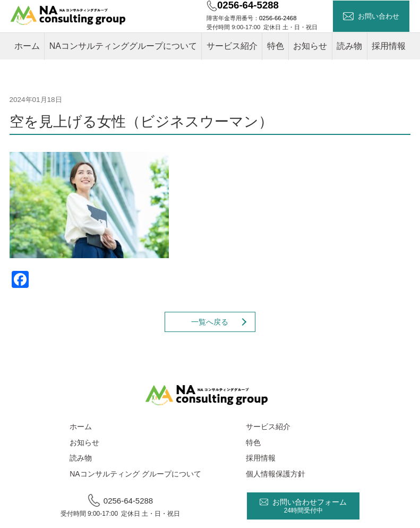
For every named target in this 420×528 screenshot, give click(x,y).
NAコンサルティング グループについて (135, 474)
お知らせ (310, 46)
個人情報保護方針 (276, 474)
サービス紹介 (232, 46)
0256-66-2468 (278, 18)
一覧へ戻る (210, 322)
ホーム (27, 46)
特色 (276, 46)
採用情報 (389, 46)
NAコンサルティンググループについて (123, 46)
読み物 (349, 46)
